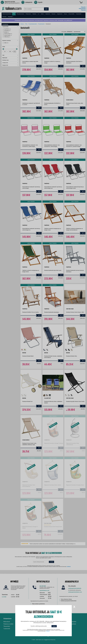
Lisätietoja (48, 631)
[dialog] (43, 322)
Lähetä (54, 626)
